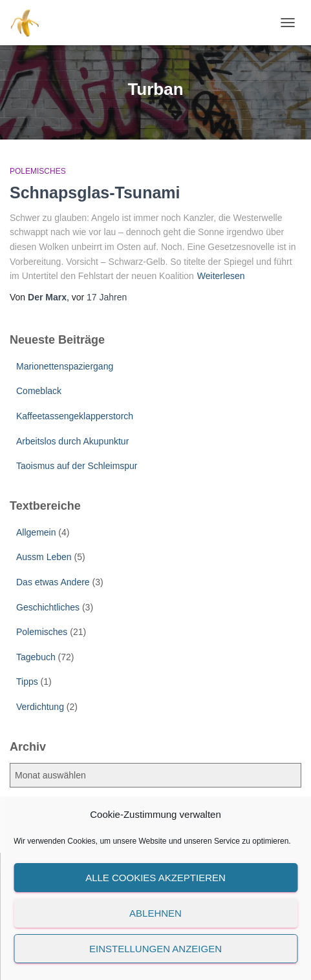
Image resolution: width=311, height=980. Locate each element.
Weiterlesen (221, 276)
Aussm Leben (44, 557)
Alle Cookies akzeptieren (155, 878)
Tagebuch (36, 657)
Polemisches (38, 171)
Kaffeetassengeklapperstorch (75, 416)
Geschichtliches (48, 607)
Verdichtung (40, 707)
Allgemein (36, 532)
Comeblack (39, 391)
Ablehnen (155, 913)
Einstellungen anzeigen (155, 949)
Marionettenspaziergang (65, 366)
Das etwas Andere (53, 582)
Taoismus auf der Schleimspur (77, 466)
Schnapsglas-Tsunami (95, 193)
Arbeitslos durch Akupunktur (72, 441)
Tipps (27, 682)
